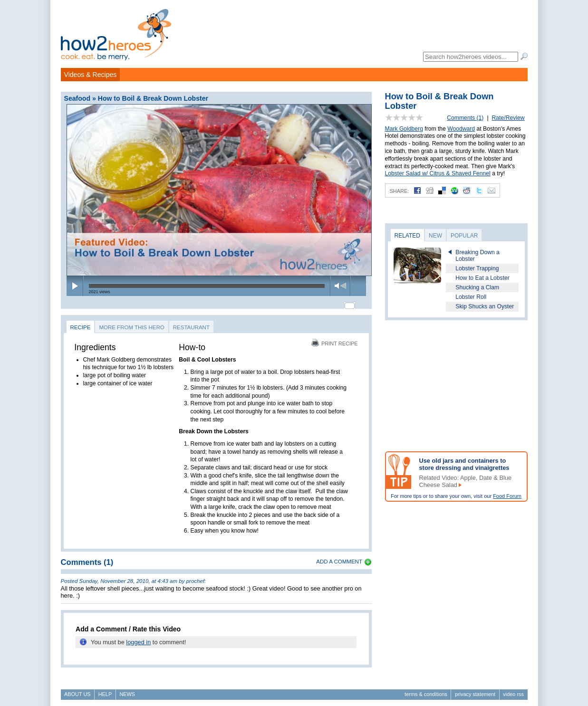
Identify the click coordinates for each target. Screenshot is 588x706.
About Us (77, 690)
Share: (400, 191)
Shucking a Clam (477, 287)
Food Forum (507, 496)
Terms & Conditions (426, 690)
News (127, 690)
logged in (138, 638)
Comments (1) (465, 118)
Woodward (461, 129)
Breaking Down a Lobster (477, 256)
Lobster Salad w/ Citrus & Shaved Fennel (438, 173)
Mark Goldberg (404, 129)
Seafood (77, 98)
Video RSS (513, 690)
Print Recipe (335, 339)
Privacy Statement (475, 690)
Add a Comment (339, 557)
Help (105, 690)
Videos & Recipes (91, 75)
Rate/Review (508, 118)
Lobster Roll (471, 297)
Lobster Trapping (477, 268)
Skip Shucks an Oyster (485, 306)
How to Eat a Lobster (482, 278)
